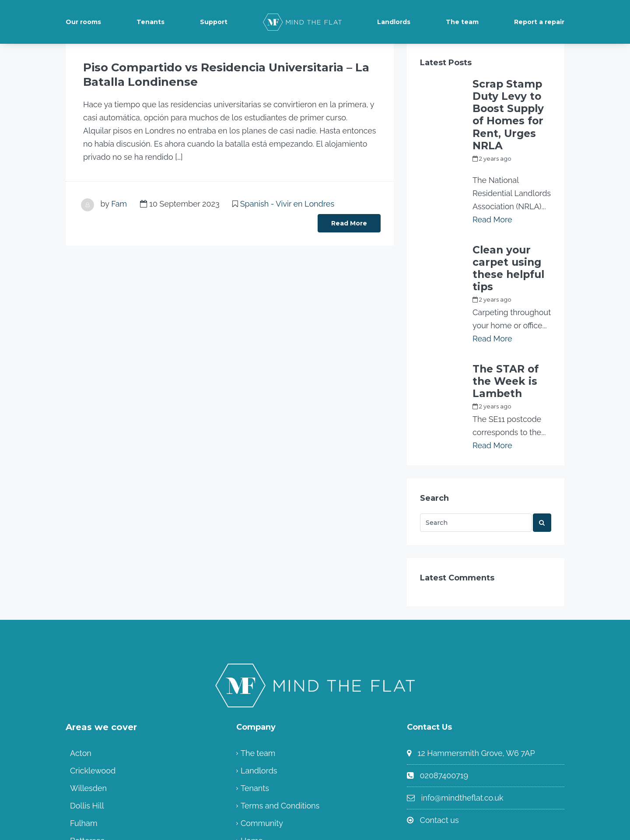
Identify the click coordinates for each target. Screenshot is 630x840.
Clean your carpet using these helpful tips (505, 218)
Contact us (439, 739)
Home (252, 760)
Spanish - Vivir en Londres (287, 201)
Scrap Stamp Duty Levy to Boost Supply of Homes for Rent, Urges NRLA (511, 95)
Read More (349, 221)
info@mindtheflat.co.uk (462, 717)
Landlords (394, 22)
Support (214, 22)
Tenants (150, 22)
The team (462, 22)
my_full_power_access (505, 130)
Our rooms (83, 22)
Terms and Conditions (280, 725)
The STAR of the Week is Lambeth (511, 310)
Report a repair (539, 22)
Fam (119, 201)
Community (262, 742)
